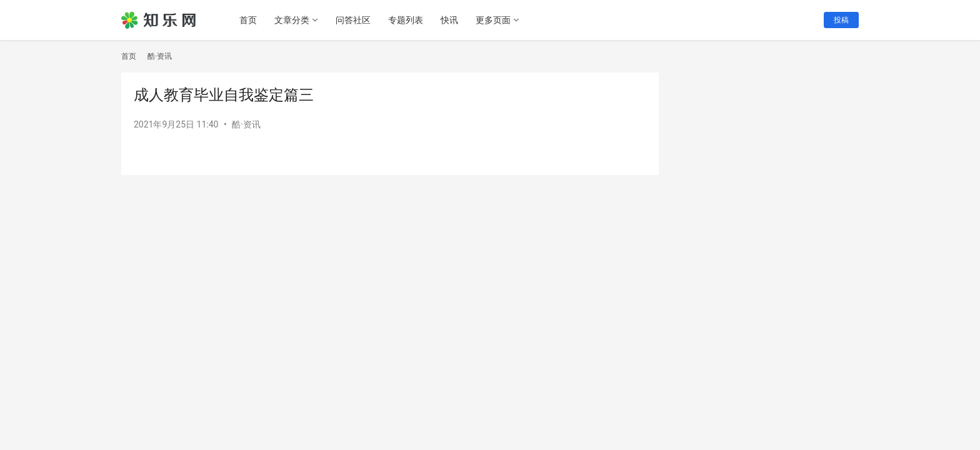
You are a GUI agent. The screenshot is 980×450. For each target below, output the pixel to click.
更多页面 (493, 20)
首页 (248, 20)
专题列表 (406, 20)
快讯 (449, 20)
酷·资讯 (246, 124)
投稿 (841, 20)
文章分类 (292, 20)
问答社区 (353, 20)
